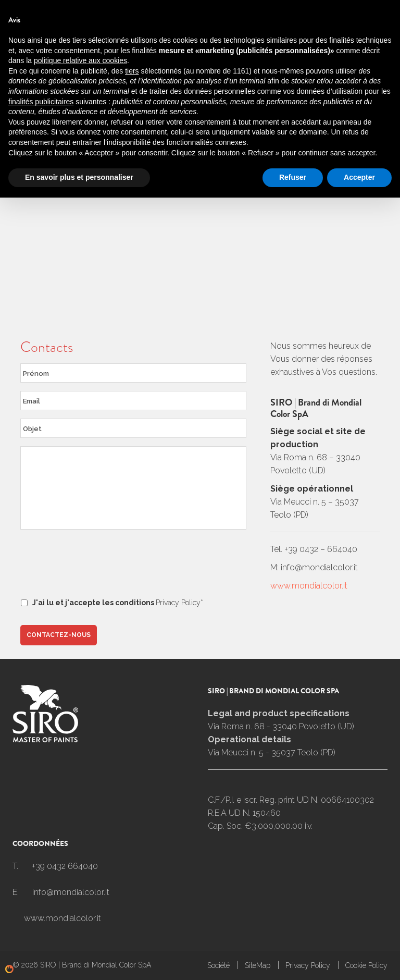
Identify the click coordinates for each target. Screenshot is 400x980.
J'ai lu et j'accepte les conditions (118, 603)
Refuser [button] (293, 960)
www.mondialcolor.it (309, 586)
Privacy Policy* (179, 603)
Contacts (192, 9)
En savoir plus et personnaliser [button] (79, 960)
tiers (132, 853)
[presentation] (99, 566)
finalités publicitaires (41, 884)
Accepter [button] (359, 960)
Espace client (304, 9)
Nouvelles (244, 9)
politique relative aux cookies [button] (80, 843)
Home (23, 72)
